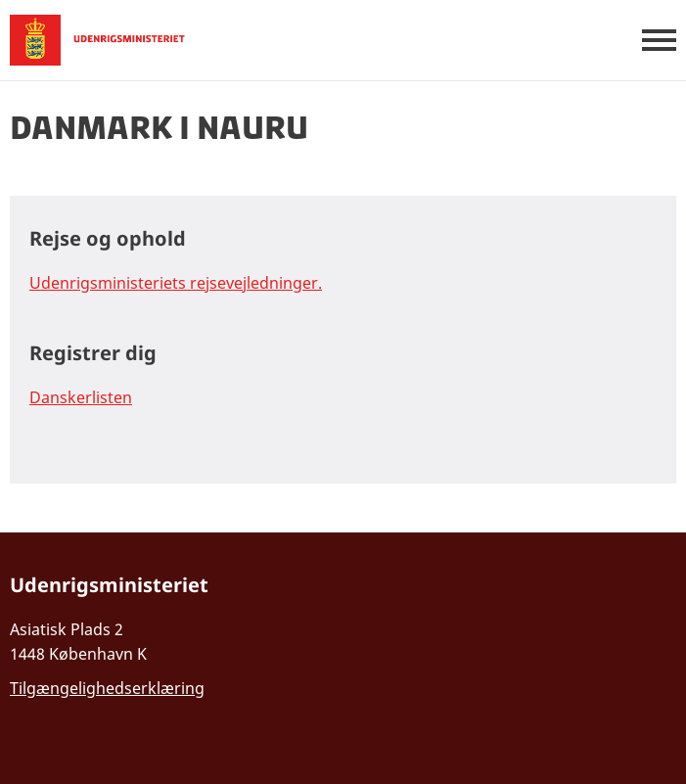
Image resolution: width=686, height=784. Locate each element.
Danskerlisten (81, 397)
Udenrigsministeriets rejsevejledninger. (176, 283)
